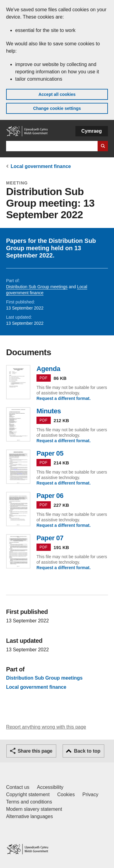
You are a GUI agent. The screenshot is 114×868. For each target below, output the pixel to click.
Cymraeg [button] (92, 131)
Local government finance (41, 166)
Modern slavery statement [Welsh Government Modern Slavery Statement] (34, 809)
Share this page (35, 751)
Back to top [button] (87, 751)
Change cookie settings (57, 108)
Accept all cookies (57, 94)
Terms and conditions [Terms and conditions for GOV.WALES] (29, 802)
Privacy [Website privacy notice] (90, 794)
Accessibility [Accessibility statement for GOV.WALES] (50, 787)
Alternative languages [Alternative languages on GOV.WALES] (29, 816)
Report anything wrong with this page (46, 727)
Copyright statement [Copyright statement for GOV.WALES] (28, 794)
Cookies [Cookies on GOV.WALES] (66, 794)
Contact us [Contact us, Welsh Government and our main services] (18, 787)
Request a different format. (64, 398)
